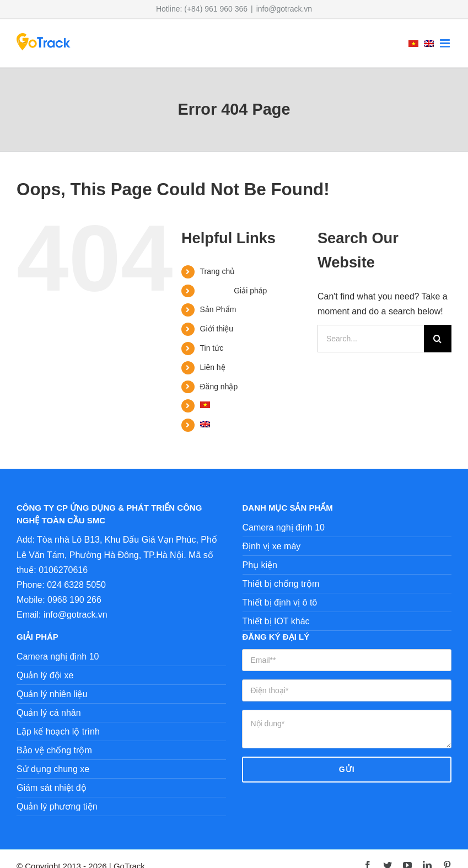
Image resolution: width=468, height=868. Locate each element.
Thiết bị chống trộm (281, 584)
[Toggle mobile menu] (446, 43)
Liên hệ (213, 367)
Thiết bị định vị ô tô (280, 602)
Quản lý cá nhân (49, 713)
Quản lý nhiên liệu (52, 694)
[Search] (438, 339)
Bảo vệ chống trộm (54, 750)
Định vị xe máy (272, 546)
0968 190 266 (74, 600)
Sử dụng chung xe (53, 769)
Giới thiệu (217, 329)
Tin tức (212, 348)
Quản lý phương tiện (57, 807)
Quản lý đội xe (45, 675)
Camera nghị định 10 (284, 527)
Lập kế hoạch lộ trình (58, 732)
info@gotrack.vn (284, 9)
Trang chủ (218, 271)
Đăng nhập (219, 387)
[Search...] (371, 339)
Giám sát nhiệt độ (52, 788)
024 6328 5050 (76, 585)
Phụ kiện (260, 565)
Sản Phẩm (218, 309)
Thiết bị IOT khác (276, 621)
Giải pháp (250, 291)
